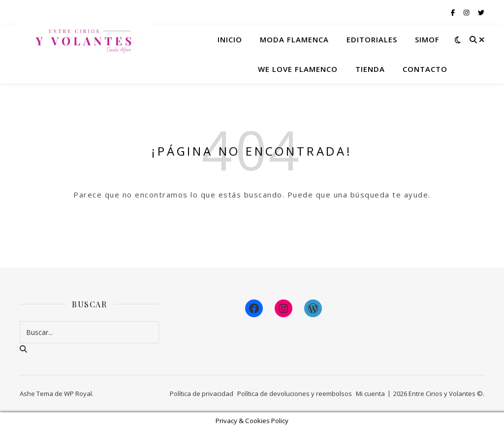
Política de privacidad (202, 394)
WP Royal (78, 394)
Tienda (370, 69)
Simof (427, 39)
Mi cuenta (370, 394)
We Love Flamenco (298, 69)
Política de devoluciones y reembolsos (295, 394)
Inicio (230, 39)
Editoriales (372, 39)
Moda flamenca (294, 39)
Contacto (425, 69)
